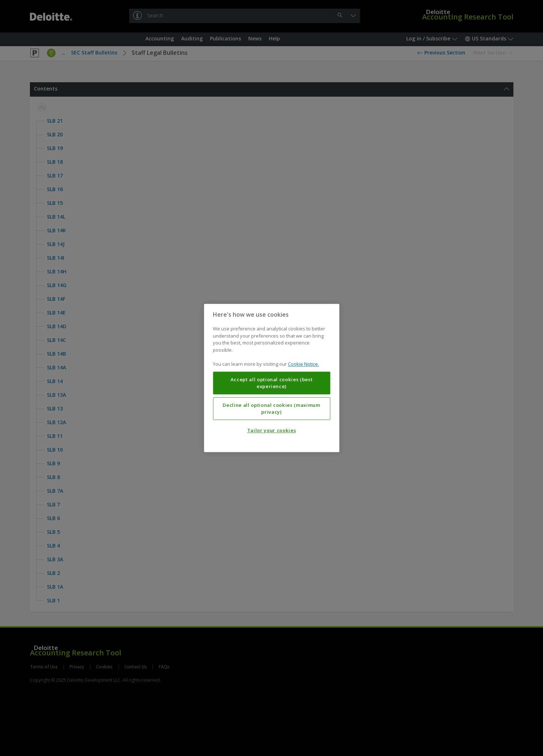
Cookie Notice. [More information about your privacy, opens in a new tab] (303, 364)
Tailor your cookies (271, 431)
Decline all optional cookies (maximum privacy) (271, 409)
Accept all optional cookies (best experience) (272, 383)
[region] (271, 378)
